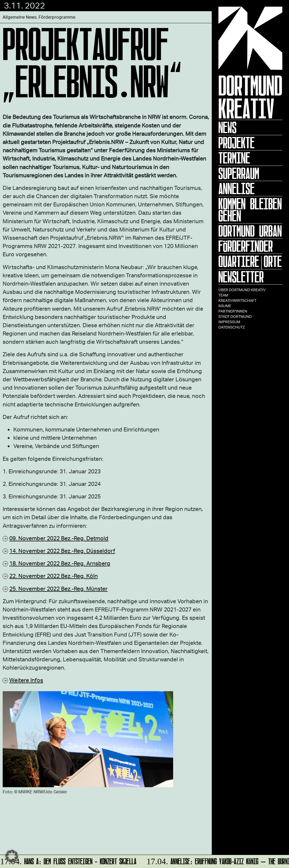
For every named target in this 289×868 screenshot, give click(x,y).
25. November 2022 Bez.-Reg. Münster (58, 588)
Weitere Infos (26, 680)
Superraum (239, 173)
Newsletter (241, 277)
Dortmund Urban (250, 231)
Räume (225, 306)
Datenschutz (232, 327)
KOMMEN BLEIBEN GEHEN (250, 210)
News (227, 127)
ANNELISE (237, 189)
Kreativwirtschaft (237, 300)
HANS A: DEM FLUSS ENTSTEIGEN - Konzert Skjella (69, 860)
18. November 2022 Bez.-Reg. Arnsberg (60, 563)
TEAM (223, 295)
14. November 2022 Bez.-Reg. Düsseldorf (62, 551)
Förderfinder (246, 246)
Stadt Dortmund (235, 316)
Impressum (229, 322)
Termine (234, 158)
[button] (12, 856)
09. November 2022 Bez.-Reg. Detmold (59, 538)
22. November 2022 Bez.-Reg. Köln (54, 576)
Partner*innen (233, 311)
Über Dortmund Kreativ (242, 290)
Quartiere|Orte (250, 261)
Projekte (237, 143)
